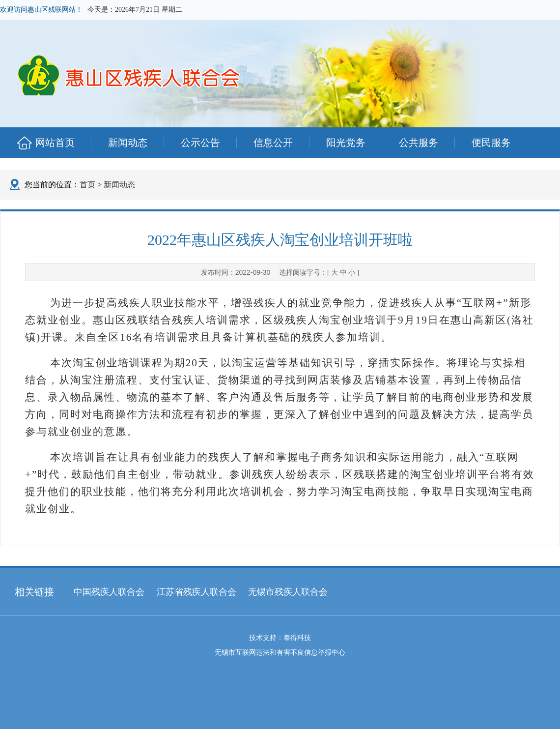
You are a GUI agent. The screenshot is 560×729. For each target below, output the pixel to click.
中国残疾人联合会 (109, 592)
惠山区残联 (141, 71)
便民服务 (491, 143)
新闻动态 (128, 143)
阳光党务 (346, 143)
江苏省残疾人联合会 (196, 592)
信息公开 (273, 143)
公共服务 (419, 143)
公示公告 (200, 143)
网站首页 (55, 143)
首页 (87, 185)
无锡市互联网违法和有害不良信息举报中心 (280, 653)
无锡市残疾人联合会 (288, 592)
